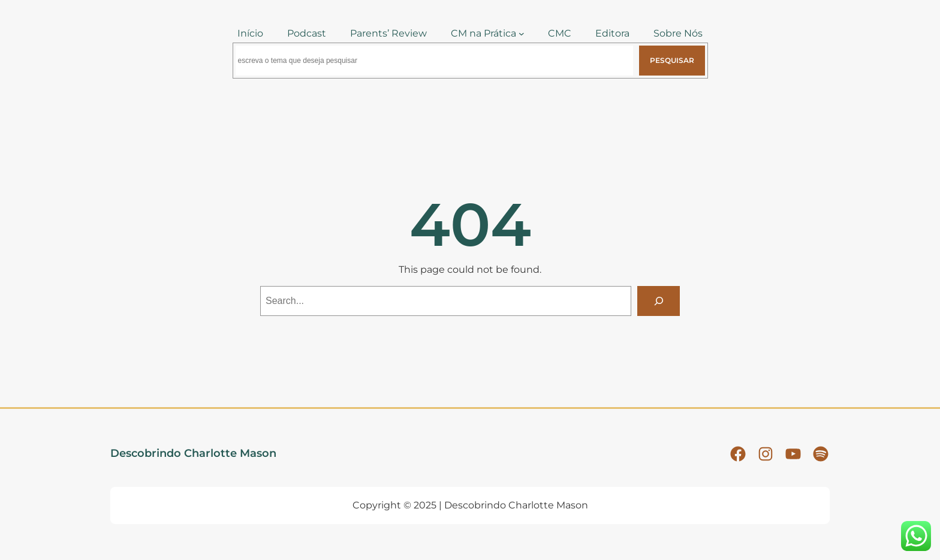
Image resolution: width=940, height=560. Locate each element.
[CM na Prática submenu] (522, 34)
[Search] (659, 301)
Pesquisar (672, 60)
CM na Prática (483, 33)
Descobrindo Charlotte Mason (193, 453)
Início (250, 33)
